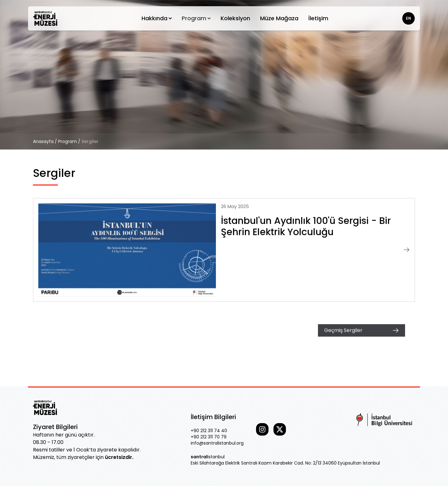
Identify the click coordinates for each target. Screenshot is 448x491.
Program (196, 18)
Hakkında (157, 18)
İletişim (318, 18)
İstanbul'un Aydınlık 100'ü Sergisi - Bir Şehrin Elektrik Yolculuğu (306, 226)
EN (408, 18)
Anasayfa (43, 142)
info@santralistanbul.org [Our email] (217, 443)
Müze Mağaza (279, 18)
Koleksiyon (235, 18)
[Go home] (45, 18)
